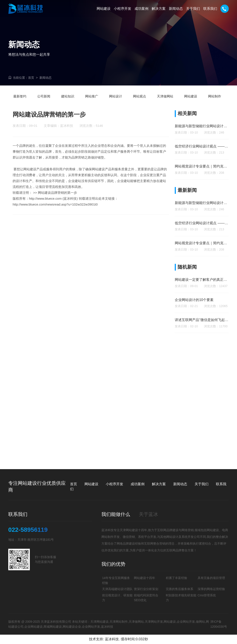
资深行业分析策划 (146, 589)
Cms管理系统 (207, 595)
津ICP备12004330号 (219, 624)
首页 (31, 78)
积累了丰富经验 (176, 578)
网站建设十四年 (145, 578)
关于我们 (202, 484)
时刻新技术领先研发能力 (181, 598)
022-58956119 (28, 530)
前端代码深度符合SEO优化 (146, 598)
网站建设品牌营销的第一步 (57, 201)
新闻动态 (45, 78)
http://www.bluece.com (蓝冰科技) (53, 207)
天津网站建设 (129, 530)
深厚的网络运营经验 (211, 589)
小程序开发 (114, 484)
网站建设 (30, 178)
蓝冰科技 (112, 639)
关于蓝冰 (148, 514)
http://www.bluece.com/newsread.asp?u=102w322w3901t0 (55, 213)
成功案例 (138, 484)
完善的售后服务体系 (180, 589)
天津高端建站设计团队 (117, 589)
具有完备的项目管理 (211, 578)
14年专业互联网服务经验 (116, 580)
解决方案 (159, 484)
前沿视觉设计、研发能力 (117, 598)
